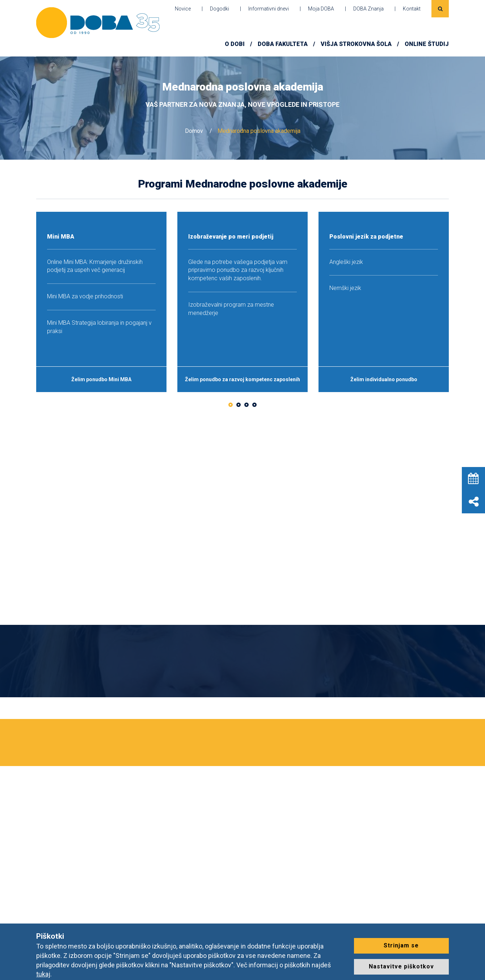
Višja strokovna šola (356, 44)
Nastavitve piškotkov (401, 966)
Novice (183, 9)
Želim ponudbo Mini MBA (101, 379)
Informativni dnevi (269, 9)
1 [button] (231, 405)
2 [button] (239, 405)
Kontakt (412, 9)
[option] (101, 302)
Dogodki (220, 9)
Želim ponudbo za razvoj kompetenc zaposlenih (242, 379)
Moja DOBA (321, 9)
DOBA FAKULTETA (283, 44)
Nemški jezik (345, 288)
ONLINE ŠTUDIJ (427, 44)
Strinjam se (401, 945)
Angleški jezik (346, 262)
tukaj (43, 974)
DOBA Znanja (368, 9)
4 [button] (254, 405)
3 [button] (246, 405)
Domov (194, 131)
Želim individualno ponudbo (384, 379)
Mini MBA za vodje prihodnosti (85, 296)
